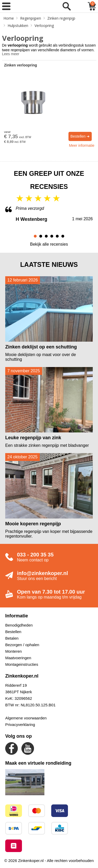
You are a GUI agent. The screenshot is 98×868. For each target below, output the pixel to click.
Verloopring (44, 26)
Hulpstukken (18, 26)
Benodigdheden (19, 625)
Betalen (12, 638)
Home (9, 18)
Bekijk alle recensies (49, 244)
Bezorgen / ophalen (22, 645)
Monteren (13, 651)
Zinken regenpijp (61, 18)
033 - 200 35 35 (35, 555)
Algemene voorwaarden (26, 718)
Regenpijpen (31, 18)
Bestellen (13, 632)
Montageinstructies (22, 664)
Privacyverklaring (20, 725)
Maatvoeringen (18, 658)
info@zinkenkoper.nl (42, 573)
